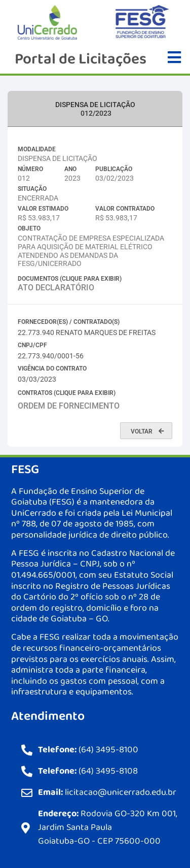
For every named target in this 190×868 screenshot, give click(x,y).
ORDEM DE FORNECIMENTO (69, 406)
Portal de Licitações (81, 59)
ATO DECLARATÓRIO (56, 288)
